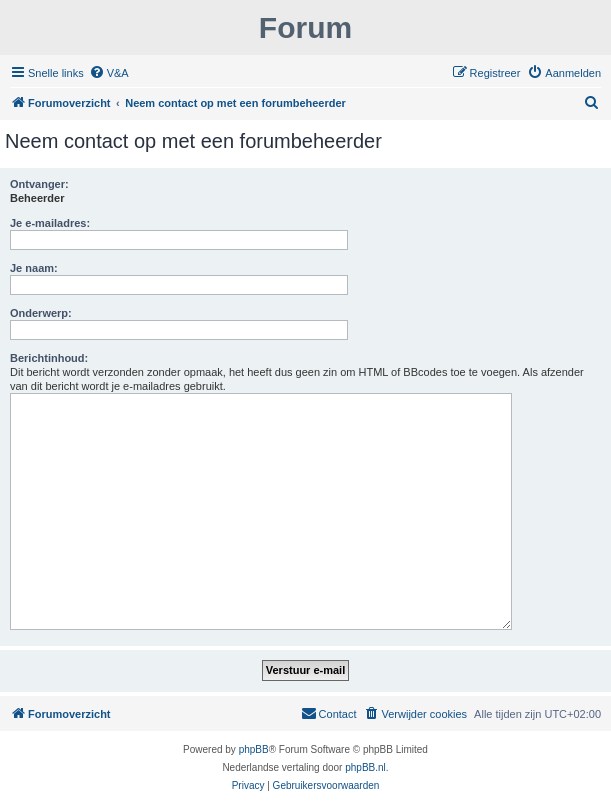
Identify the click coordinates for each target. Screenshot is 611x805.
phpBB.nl (365, 767)
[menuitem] (109, 73)
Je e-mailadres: (50, 223)
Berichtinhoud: (49, 358)
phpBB (254, 749)
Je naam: (34, 268)
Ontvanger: (39, 184)
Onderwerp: (41, 313)
